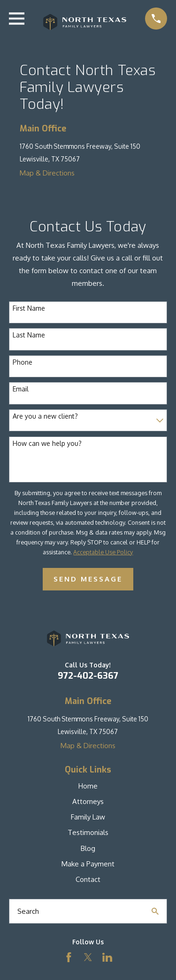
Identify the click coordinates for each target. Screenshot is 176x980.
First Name (29, 308)
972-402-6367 (88, 676)
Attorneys (88, 801)
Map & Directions (47, 173)
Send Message (88, 579)
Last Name (29, 335)
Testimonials (88, 832)
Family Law (88, 817)
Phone (23, 362)
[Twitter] (88, 957)
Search (28, 911)
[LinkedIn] (107, 957)
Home (88, 786)
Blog (88, 848)
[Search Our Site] (155, 911)
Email (21, 389)
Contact (88, 879)
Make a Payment (88, 864)
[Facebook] (69, 957)
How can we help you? (47, 444)
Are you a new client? (45, 416)
